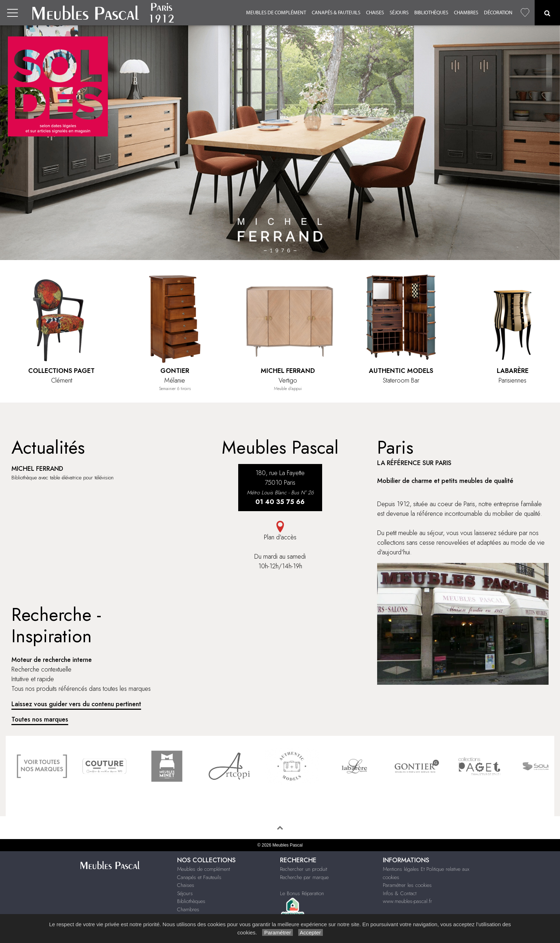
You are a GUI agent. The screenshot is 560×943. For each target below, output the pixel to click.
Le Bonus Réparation (302, 893)
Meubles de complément (276, 13)
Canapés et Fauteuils (199, 877)
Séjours (399, 13)
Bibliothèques (431, 13)
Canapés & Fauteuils (336, 13)
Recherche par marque (304, 877)
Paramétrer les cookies (407, 885)
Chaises (375, 13)
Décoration (498, 13)
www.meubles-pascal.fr (407, 901)
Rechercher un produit (304, 869)
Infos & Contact (400, 893)
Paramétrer (277, 932)
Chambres (466, 13)
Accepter (311, 932)
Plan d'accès (280, 531)
